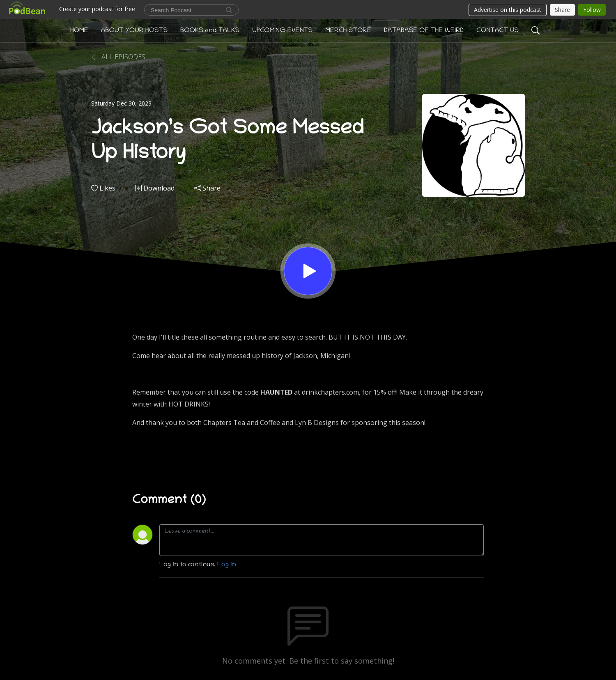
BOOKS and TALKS (210, 31)
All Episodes (118, 57)
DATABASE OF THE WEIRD (424, 31)
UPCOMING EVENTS (282, 31)
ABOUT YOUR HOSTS (134, 31)
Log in (227, 565)
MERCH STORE (348, 31)
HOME (79, 31)
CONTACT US (498, 31)
